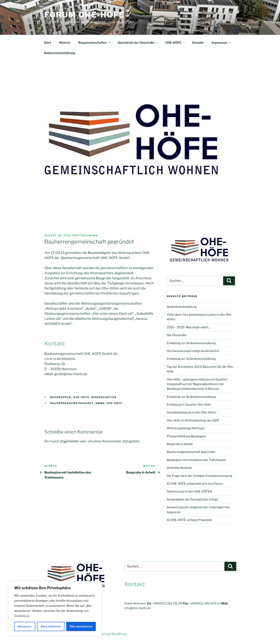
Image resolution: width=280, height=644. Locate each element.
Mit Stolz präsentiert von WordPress (102, 634)
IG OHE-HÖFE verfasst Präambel (189, 520)
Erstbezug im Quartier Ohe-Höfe (189, 405)
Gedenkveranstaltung (182, 307)
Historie (65, 43)
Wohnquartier (104, 397)
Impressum (221, 43)
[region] (55, 608)
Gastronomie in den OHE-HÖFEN (189, 491)
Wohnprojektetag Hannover (186, 428)
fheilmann (89, 235)
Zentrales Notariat (179, 468)
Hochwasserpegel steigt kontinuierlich (193, 351)
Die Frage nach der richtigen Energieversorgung (200, 476)
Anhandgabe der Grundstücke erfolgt (192, 499)
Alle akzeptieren (81, 626)
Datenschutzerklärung (60, 53)
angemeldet (69, 441)
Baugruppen (61, 397)
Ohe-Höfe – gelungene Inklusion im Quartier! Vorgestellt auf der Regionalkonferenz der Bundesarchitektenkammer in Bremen (197, 384)
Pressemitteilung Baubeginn (186, 436)
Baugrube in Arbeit (180, 444)
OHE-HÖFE (176, 43)
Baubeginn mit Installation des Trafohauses (196, 460)
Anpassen (25, 626)
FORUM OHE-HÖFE (84, 15)
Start (48, 43)
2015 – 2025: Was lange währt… (189, 327)
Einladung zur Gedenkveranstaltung (191, 343)
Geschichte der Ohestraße (138, 43)
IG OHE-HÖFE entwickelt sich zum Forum (195, 484)
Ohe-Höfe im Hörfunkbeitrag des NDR (193, 420)
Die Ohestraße (177, 335)
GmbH (100, 403)
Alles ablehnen (51, 626)
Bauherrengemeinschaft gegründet (191, 452)
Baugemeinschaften (94, 43)
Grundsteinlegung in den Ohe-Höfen (192, 412)
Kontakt (198, 43)
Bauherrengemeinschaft (72, 403)
